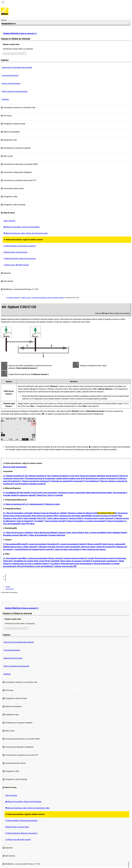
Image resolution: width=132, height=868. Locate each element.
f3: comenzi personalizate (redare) (71, 544)
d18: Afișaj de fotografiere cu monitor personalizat (83, 521)
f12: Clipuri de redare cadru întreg (65, 549)
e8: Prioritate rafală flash (55, 535)
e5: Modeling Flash (117, 533)
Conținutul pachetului (10, 75)
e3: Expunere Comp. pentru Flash (69, 533)
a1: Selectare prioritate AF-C (14, 476)
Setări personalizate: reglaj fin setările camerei (23, 240)
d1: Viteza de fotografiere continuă (17, 513)
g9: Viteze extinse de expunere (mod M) (73, 561)
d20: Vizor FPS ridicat (26, 524)
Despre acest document (11, 83)
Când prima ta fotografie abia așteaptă (17, 67)
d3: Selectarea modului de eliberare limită (81, 513)
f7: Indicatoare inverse (45, 547)
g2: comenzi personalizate (35, 558)
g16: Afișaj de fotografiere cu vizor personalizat (32, 566)
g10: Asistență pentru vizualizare (102, 561)
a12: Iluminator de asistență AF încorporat (64, 481)
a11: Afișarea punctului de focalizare (33, 481)
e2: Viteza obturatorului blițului (43, 533)
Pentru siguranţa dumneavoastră (15, 91)
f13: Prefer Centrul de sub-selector (92, 549)
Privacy (8, 587)
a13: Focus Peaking (89, 481)
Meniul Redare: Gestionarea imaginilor (20, 246)
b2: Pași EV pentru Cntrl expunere (42, 493)
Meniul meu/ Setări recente (16, 265)
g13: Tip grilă (52, 564)
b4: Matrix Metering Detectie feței (96, 493)
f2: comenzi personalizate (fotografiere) (42, 544)
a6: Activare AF (16, 478)
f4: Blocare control (92, 544)
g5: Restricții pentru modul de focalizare (108, 558)
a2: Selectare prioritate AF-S (37, 476)
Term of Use (10, 589)
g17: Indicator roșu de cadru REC (64, 566)
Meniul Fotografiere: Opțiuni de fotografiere (22, 227)
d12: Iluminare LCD (73, 518)
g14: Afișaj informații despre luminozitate (73, 564)
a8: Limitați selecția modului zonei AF (68, 478)
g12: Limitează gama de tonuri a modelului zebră (27, 564)
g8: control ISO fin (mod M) (47, 561)
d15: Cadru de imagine (21, 521)
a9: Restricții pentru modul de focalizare (99, 478)
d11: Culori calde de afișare (54, 518)
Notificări (5, 99)
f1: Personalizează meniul (14, 544)
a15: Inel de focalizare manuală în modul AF (28, 484)
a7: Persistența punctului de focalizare (38, 478)
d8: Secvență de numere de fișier (102, 516)
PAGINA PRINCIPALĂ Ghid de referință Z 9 (20, 34)
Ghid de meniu (26, 298)
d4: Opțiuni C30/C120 (106, 513)
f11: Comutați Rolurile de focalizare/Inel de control (31, 549)
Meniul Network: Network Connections (20, 259)
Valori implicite (9, 221)
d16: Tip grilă (36, 521)
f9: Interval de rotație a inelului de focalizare (96, 547)
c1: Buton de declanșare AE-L (15, 504)
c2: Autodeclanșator (34, 504)
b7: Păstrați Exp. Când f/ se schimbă (48, 495)
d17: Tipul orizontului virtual (52, 521)
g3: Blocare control (53, 558)
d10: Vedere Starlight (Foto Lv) (31, 518)
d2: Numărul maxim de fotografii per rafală (48, 513)
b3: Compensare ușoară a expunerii (69, 493)
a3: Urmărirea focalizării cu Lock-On (63, 476)
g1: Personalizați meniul (14, 558)
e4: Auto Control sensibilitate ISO (96, 533)
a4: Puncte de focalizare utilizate (90, 476)
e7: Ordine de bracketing (36, 535)
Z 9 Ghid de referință (13, 298)
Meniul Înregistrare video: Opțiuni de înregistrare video (26, 233)
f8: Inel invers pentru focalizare (66, 547)
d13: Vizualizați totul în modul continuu (96, 518)
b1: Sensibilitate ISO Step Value (16, 493)
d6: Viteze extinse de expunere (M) (42, 516)
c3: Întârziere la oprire (51, 504)
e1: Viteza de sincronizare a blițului (17, 533)
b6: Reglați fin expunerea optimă (21, 495)
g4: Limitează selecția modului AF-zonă (76, 558)
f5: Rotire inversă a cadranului (111, 544)
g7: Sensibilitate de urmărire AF (23, 561)
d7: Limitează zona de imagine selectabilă (73, 516)
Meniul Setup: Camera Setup (15, 252)
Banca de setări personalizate (15, 467)
